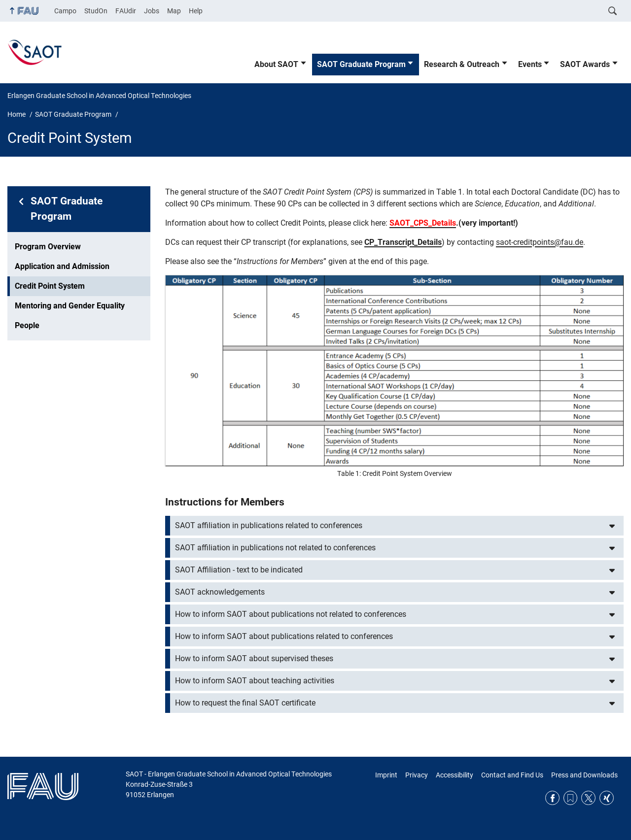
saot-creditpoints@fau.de (540, 242)
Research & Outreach (462, 64)
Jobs (152, 11)
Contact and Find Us (512, 775)
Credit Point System (50, 286)
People (27, 325)
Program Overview (48, 247)
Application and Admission (62, 266)
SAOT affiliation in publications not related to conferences (275, 548)
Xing (607, 798)
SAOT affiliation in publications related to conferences (269, 525)
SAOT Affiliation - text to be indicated (239, 570)
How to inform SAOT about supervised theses (254, 658)
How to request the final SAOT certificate (245, 703)
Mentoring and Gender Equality (70, 306)
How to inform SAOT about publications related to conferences (284, 636)
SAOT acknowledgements (220, 592)
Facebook (552, 798)
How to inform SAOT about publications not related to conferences (291, 614)
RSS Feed (571, 798)
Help (196, 11)
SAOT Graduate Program (361, 64)
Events (530, 64)
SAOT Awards (585, 64)
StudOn (96, 11)
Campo (65, 11)
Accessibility (455, 775)
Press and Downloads (584, 775)
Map (174, 11)
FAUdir (126, 11)
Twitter (588, 798)
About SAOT (276, 64)
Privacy (417, 775)
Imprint (386, 775)
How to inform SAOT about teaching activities (255, 681)
